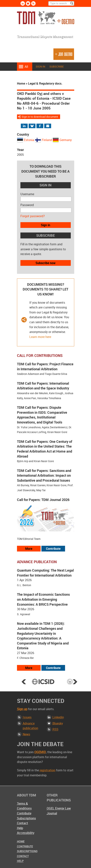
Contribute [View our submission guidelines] (53, 549)
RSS (55, 729)
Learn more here (40, 337)
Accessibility (26, 833)
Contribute (24, 813)
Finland (47, 140)
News (26, 734)
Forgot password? (33, 216)
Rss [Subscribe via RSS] (33, 3)
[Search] (61, 3)
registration (48, 770)
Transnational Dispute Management (46, 19)
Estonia (29, 140)
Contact (23, 823)
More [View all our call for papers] (29, 549)
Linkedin (58, 717)
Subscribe (57, 66)
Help (20, 828)
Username (27, 194)
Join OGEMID (64, 56)
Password (27, 205)
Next (75, 682)
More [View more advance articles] (29, 668)
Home (21, 83)
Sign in (40, 66)
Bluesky (58, 723)
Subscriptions (26, 818)
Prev (24, 682)
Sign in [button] (45, 225)
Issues (27, 717)
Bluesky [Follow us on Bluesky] (28, 3)
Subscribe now (45, 263)
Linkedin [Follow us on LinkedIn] (23, 3)
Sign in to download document (40, 117)
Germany (66, 140)
